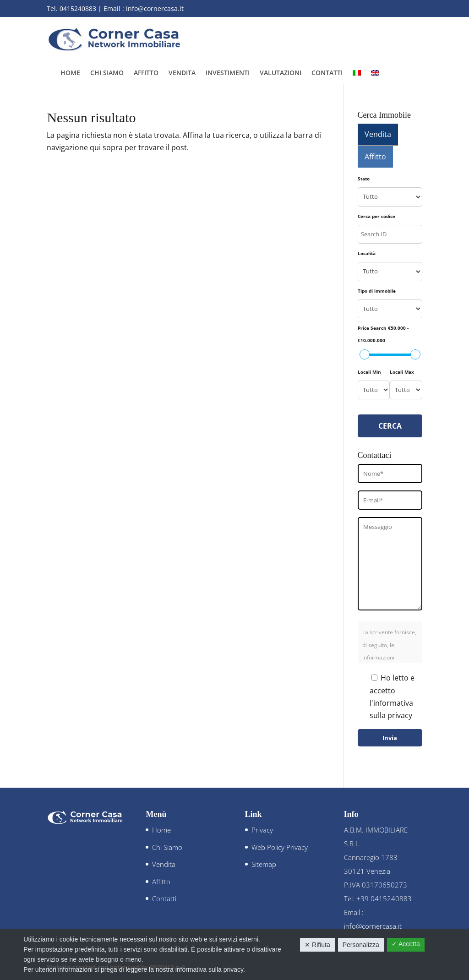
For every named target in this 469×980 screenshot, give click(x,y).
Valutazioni (281, 73)
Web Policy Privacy (280, 847)
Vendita (182, 73)
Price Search (383, 334)
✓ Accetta (406, 944)
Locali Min (369, 372)
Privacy (262, 830)
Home (70, 73)
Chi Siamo (107, 73)
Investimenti (228, 73)
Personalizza (361, 945)
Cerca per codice (376, 216)
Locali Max (402, 372)
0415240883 (78, 8)
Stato (364, 179)
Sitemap (264, 864)
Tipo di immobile (377, 291)
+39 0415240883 (384, 898)
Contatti (327, 73)
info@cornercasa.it (155, 8)
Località (367, 253)
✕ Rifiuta (317, 945)
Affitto (146, 73)
